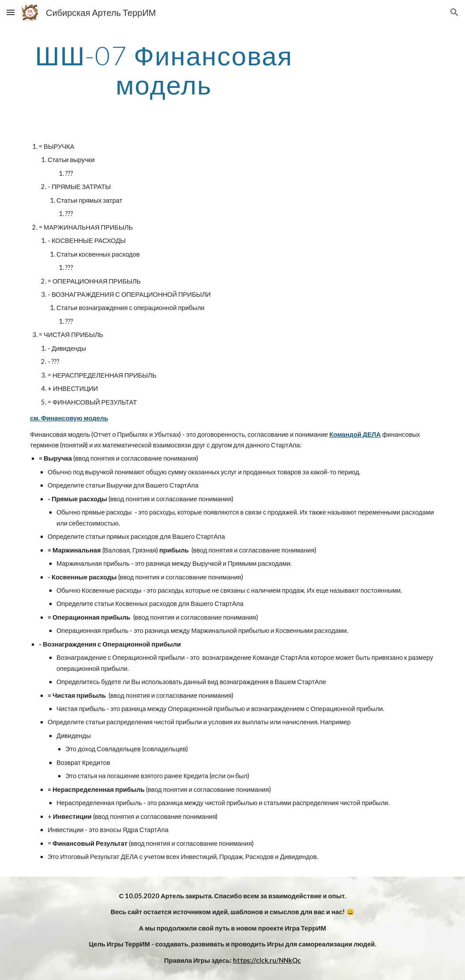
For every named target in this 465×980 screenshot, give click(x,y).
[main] (164, 70)
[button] (11, 12)
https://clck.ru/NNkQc (267, 960)
